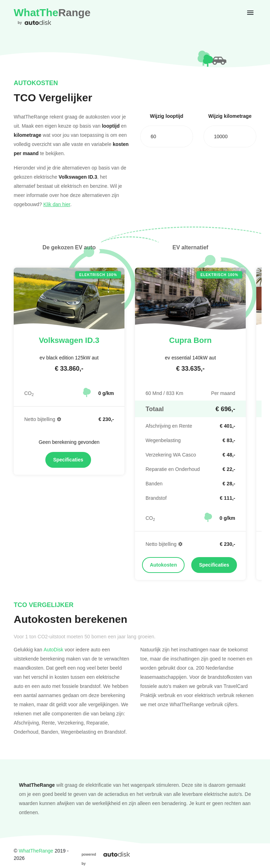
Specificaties (68, 460)
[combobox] (167, 136)
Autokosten (163, 565)
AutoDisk (53, 649)
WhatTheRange (36, 851)
